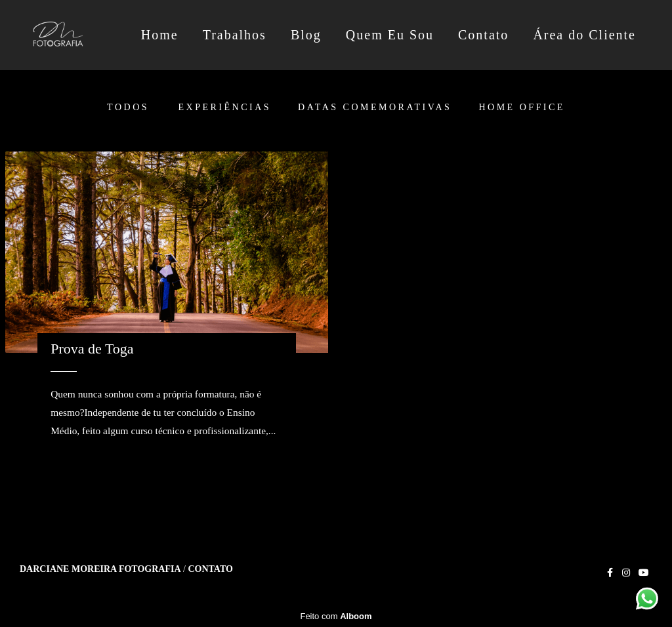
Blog (306, 35)
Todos (128, 108)
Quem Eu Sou (390, 35)
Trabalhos (235, 35)
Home (160, 35)
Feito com (336, 616)
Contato (483, 35)
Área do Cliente (584, 35)
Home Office (521, 108)
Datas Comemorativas (375, 108)
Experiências (225, 108)
